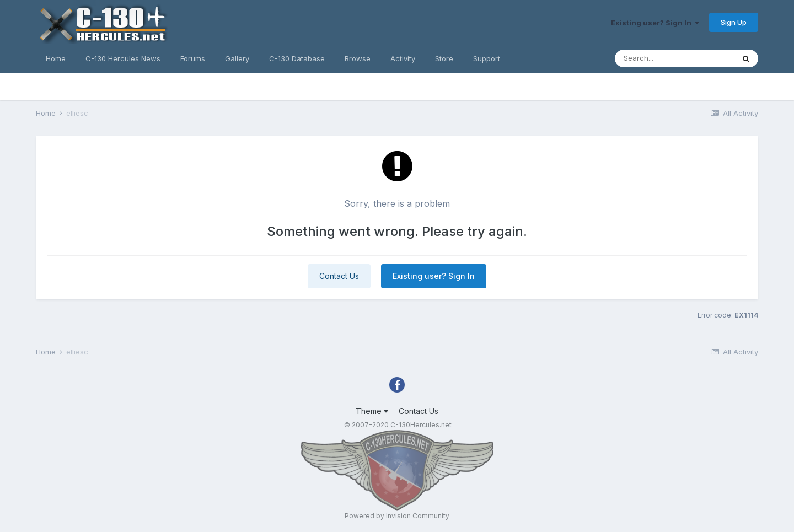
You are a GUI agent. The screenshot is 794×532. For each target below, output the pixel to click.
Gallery (237, 58)
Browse (358, 58)
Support (487, 58)
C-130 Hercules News (123, 58)
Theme (372, 411)
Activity (403, 58)
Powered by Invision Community (397, 516)
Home (56, 58)
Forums (193, 58)
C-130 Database (297, 58)
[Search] (674, 58)
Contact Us (339, 276)
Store (444, 58)
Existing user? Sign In (655, 23)
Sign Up (734, 22)
